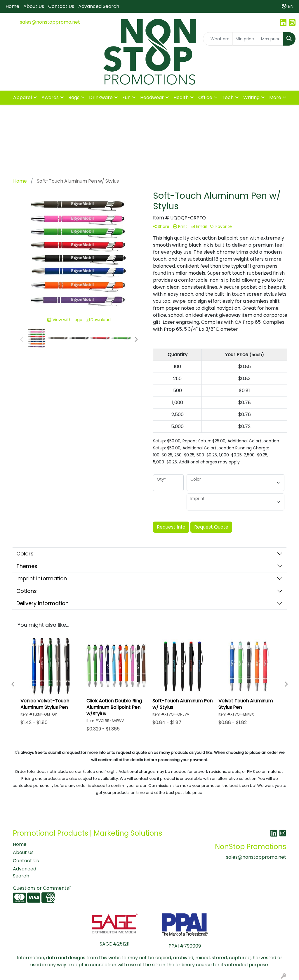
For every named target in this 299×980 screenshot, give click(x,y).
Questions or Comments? (42, 888)
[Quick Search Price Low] (245, 39)
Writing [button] (251, 97)
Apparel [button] (22, 97)
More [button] (275, 97)
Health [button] (181, 97)
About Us (34, 6)
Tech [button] (228, 97)
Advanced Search (99, 6)
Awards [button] (50, 97)
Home (12, 6)
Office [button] (205, 97)
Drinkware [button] (101, 97)
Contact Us (61, 6)
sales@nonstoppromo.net (50, 22)
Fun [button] (126, 97)
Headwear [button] (152, 97)
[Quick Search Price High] (271, 39)
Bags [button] (74, 97)
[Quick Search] (218, 39)
